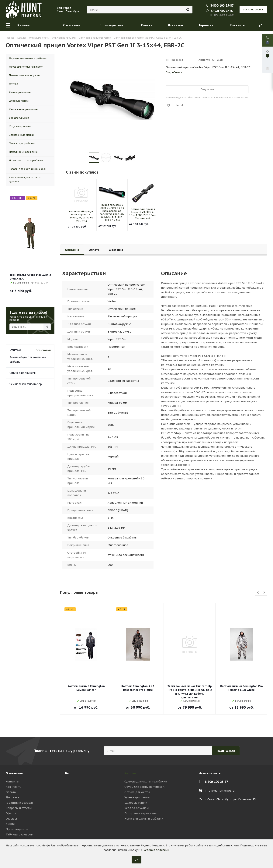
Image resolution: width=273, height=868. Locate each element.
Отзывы (11, 819)
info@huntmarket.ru (220, 790)
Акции (10, 824)
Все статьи (43, 350)
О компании (14, 773)
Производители (17, 829)
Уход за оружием (136, 808)
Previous (258, 593)
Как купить (14, 787)
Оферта (11, 813)
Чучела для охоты (137, 797)
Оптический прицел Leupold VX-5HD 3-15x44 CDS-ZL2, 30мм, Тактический (143, 214)
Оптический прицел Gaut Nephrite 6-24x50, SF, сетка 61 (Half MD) (81, 216)
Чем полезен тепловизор (26, 384)
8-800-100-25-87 (222, 5)
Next (264, 593)
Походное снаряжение (140, 813)
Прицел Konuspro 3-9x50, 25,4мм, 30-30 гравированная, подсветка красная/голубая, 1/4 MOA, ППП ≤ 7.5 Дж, (112, 212)
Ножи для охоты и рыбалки (144, 819)
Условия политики (156, 850)
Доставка (13, 797)
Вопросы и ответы (19, 808)
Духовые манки (136, 803)
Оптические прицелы (23, 373)
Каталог (130, 773)
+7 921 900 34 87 (220, 11)
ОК (136, 860)
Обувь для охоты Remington (144, 787)
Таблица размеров (19, 834)
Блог (68, 773)
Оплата (11, 792)
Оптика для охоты (137, 792)
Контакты (12, 781)
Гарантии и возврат (19, 803)
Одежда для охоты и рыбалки (146, 781)
